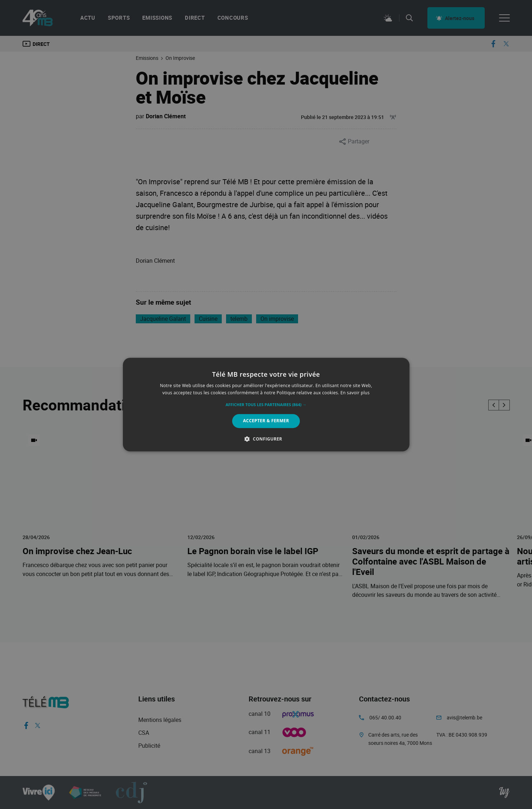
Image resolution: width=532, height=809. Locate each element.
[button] (266, 405)
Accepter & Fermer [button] (266, 421)
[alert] (266, 404)
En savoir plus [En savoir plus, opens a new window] (355, 393)
